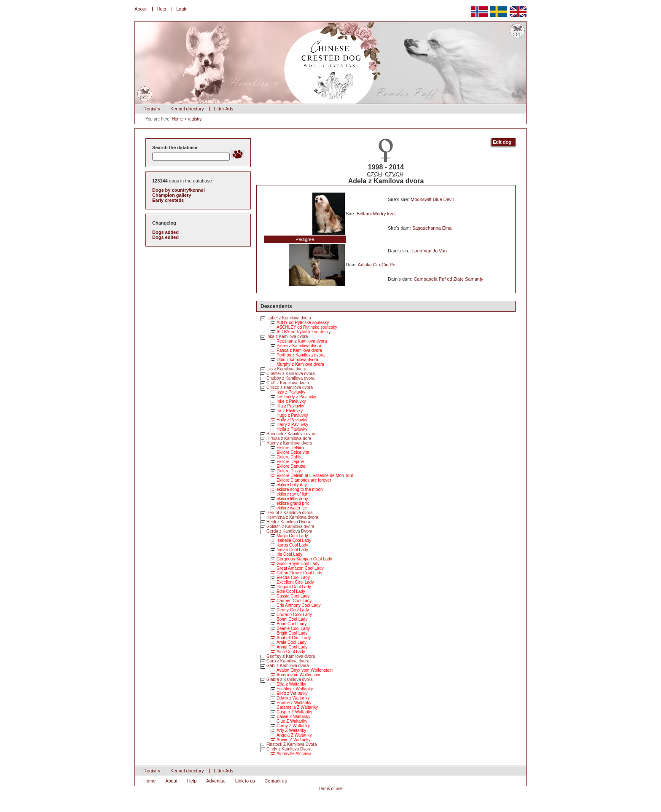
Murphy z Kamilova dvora (300, 364)
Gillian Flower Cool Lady (299, 573)
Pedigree (305, 239)
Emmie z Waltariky (294, 703)
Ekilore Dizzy (289, 471)
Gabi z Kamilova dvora (288, 666)
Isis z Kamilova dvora (286, 369)
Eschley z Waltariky (295, 689)
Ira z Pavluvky (290, 411)
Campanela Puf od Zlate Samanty (448, 279)
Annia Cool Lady (292, 647)
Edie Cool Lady (291, 591)
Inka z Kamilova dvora (287, 336)
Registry (152, 109)
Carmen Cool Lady (294, 601)
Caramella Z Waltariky (297, 707)
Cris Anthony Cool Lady (299, 605)
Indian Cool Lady (292, 550)
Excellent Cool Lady (295, 582)
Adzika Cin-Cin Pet (377, 265)
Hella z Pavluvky (292, 429)
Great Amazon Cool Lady (300, 568)
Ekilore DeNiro (290, 448)
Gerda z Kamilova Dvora (289, 531)
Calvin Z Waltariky (293, 717)
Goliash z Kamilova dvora (290, 527)
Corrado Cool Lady (294, 615)
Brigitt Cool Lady (292, 633)
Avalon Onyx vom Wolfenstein (305, 670)
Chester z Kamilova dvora (291, 374)
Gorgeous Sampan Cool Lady (304, 559)
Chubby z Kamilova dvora (290, 378)
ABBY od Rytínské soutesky (303, 323)
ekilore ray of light (293, 494)
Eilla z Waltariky (291, 684)
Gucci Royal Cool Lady (298, 564)
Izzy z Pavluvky (291, 392)
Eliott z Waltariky (292, 693)
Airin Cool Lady (291, 652)
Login (182, 9)
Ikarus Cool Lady (292, 545)
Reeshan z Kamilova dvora (302, 341)
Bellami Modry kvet (376, 214)
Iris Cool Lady (289, 554)
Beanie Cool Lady (293, 628)
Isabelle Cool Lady (294, 540)
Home (177, 119)
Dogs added (165, 232)
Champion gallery (172, 195)
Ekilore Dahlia (290, 457)
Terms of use (330, 789)
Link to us (245, 781)
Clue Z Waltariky (292, 721)
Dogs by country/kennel (179, 190)
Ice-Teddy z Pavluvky (296, 397)
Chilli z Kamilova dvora (288, 383)
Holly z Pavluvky (292, 420)
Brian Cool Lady (292, 624)
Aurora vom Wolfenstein (299, 675)
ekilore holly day (292, 485)
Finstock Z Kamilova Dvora (292, 744)
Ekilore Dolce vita (293, 452)
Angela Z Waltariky (294, 735)
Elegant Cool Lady (294, 587)
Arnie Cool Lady (292, 642)
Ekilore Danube (291, 466)
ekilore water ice (292, 508)
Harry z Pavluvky (292, 425)
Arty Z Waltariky (291, 730)
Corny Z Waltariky (293, 726)
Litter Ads (223, 109)
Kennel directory (187, 109)
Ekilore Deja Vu (291, 462)
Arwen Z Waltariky (294, 740)
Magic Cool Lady (292, 536)
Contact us (276, 781)
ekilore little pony (292, 499)
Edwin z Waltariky (293, 698)
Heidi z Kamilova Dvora (288, 522)
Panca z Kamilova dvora (299, 350)
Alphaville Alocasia (294, 754)
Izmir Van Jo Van (430, 251)
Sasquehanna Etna (432, 228)
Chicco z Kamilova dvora (290, 387)
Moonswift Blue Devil (432, 199)
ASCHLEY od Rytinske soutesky (307, 327)
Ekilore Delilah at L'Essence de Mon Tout (315, 476)
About (141, 9)
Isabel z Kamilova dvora (289, 318)
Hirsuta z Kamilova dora (289, 438)
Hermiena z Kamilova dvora (292, 517)
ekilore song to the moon (300, 489)
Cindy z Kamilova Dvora (289, 749)
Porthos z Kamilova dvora (301, 355)
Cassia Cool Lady (293, 596)
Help (162, 9)
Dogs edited (165, 237)
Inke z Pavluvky (291, 401)
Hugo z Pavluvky (292, 415)
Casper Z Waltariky (294, 712)
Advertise (216, 781)
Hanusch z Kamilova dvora (292, 434)
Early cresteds (168, 200)
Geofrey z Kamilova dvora (291, 656)
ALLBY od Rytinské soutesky (304, 332)
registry (195, 119)
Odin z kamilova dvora (297, 360)
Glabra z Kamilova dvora (290, 679)
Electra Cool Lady (293, 578)
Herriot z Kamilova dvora (289, 513)
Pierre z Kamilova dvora (299, 346)
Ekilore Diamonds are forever (304, 480)
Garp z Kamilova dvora (288, 661)
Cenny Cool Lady (293, 610)
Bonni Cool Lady (292, 619)
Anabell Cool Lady (294, 638)
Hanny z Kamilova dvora (289, 443)
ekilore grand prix (293, 503)
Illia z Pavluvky (290, 406)
